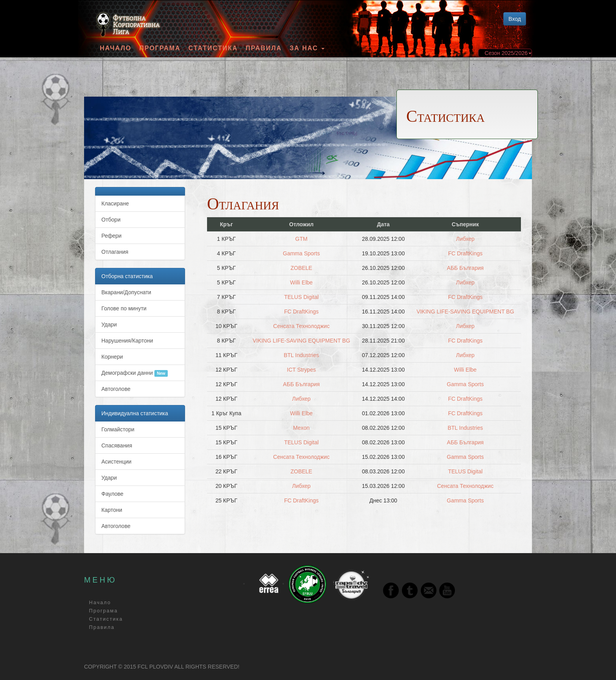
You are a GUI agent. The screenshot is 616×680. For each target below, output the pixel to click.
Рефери (111, 236)
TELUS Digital (301, 297)
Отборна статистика (127, 276)
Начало (116, 48)
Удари (109, 324)
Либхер (465, 239)
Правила (264, 48)
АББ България (465, 268)
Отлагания (115, 252)
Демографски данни (135, 373)
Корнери (112, 357)
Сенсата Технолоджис (301, 326)
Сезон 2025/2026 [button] (508, 53)
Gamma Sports (301, 253)
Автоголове (116, 389)
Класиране (115, 203)
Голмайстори (118, 429)
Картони (112, 510)
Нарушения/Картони (127, 341)
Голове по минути (124, 308)
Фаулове (112, 494)
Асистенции (116, 462)
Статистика (213, 48)
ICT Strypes (301, 370)
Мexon (301, 428)
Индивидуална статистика (135, 413)
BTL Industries (301, 355)
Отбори (111, 220)
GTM (302, 239)
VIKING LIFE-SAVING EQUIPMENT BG (465, 312)
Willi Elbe (301, 282)
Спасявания (117, 445)
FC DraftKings (465, 253)
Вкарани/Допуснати (126, 292)
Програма (160, 48)
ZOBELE (301, 268)
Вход (515, 19)
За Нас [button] (307, 48)
